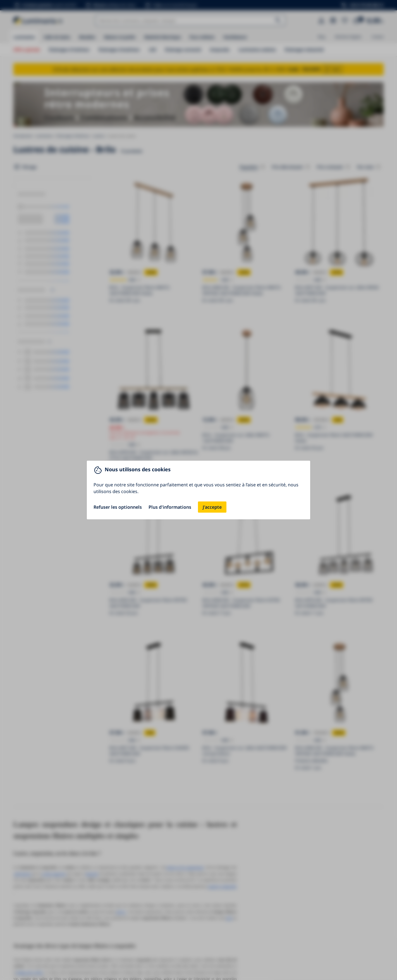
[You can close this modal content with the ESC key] (198, 490)
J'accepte (212, 507)
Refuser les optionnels (118, 507)
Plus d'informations (170, 507)
